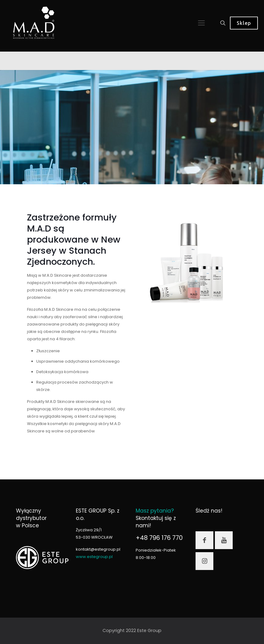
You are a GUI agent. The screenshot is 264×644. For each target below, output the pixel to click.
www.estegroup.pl (94, 557)
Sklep (244, 23)
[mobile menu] (201, 23)
